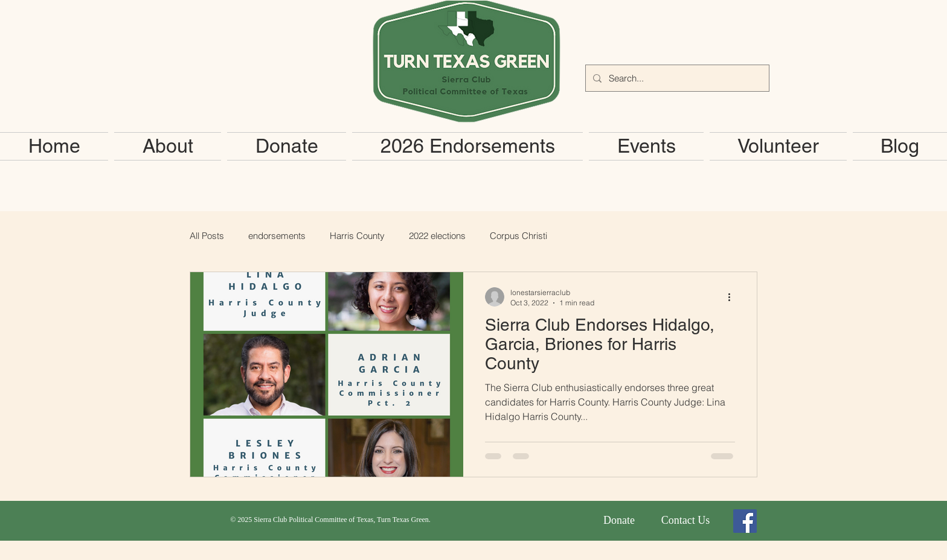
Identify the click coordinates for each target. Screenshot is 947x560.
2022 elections (437, 236)
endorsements (277, 236)
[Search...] (676, 78)
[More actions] (733, 297)
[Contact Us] (685, 521)
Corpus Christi (518, 236)
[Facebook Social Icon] (745, 521)
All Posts (207, 236)
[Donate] (619, 521)
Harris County (357, 236)
